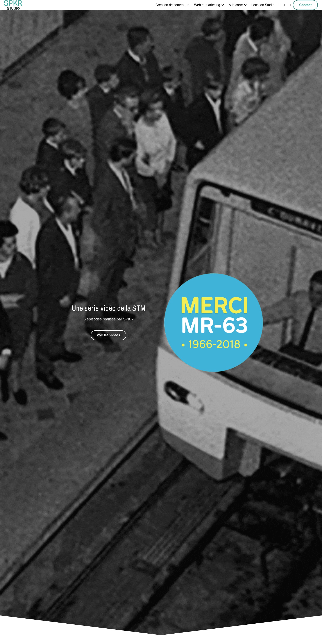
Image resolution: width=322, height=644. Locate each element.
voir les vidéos (108, 335)
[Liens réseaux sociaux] (280, 5)
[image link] (13, 5)
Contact (305, 5)
